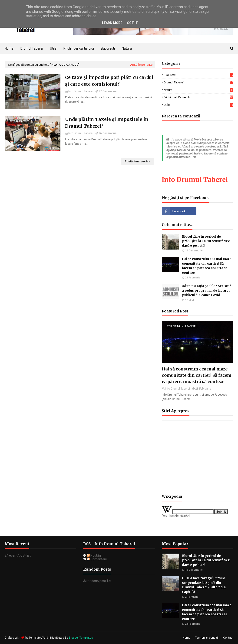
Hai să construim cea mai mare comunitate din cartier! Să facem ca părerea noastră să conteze (207, 266)
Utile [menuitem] (53, 48)
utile (198, 105)
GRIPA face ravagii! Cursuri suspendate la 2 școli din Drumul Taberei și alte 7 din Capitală (204, 585)
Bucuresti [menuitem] (108, 48)
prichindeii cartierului (198, 97)
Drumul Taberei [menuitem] (32, 48)
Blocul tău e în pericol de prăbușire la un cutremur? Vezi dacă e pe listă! (206, 241)
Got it (132, 23)
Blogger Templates (81, 638)
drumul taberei (198, 82)
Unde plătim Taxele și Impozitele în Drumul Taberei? (107, 123)
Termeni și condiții (207, 638)
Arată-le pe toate (141, 65)
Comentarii (97, 559)
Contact (228, 638)
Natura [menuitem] (127, 48)
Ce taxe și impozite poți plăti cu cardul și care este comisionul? (109, 81)
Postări (94, 555)
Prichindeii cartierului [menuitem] (79, 48)
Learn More (112, 23)
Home (187, 638)
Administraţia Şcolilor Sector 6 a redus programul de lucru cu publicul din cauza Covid (207, 291)
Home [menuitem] (9, 48)
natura (198, 90)
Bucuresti (198, 75)
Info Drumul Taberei (81, 91)
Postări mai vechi (136, 161)
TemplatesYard (38, 638)
